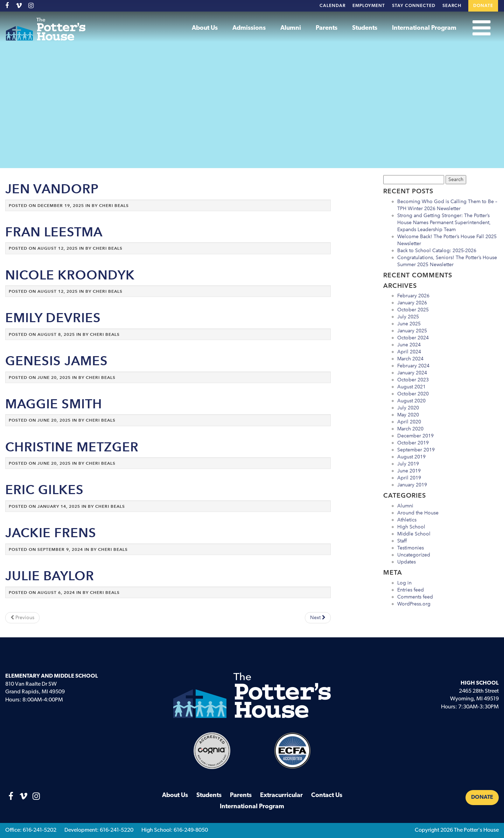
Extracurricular (281, 795)
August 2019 (411, 457)
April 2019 (409, 478)
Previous (22, 618)
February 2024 (413, 366)
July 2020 (408, 408)
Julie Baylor (50, 576)
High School (411, 527)
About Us (205, 28)
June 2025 (409, 324)
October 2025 (413, 310)
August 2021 (411, 387)
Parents (327, 28)
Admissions (249, 28)
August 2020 (411, 401)
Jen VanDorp (52, 189)
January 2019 (412, 485)
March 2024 (410, 359)
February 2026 (413, 296)
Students (365, 28)
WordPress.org (414, 604)
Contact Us (327, 795)
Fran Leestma (54, 232)
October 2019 (413, 443)
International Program (424, 28)
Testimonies (411, 548)
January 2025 (412, 331)
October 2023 (413, 380)
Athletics (407, 520)
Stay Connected (414, 6)
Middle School (414, 534)
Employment (369, 6)
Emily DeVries (53, 318)
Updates (407, 562)
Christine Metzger (72, 447)
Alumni (291, 28)
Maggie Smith (54, 404)
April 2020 (409, 422)
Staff (402, 541)
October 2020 (413, 394)
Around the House (418, 513)
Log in (404, 583)
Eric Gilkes (44, 490)
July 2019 (408, 464)
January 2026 (412, 303)
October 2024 (413, 338)
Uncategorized (414, 555)
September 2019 (416, 450)
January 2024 (412, 373)
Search (452, 6)
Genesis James (57, 361)
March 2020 (410, 429)
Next (318, 618)
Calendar (332, 6)
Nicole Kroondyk (70, 275)
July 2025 (408, 317)
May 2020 (408, 415)
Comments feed (415, 597)
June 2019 (409, 471)
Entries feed (411, 590)
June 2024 (409, 345)
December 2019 (415, 436)
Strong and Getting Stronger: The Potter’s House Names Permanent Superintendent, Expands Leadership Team (444, 223)
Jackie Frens (51, 533)
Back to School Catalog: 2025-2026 (437, 251)
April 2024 (409, 352)
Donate (483, 6)
